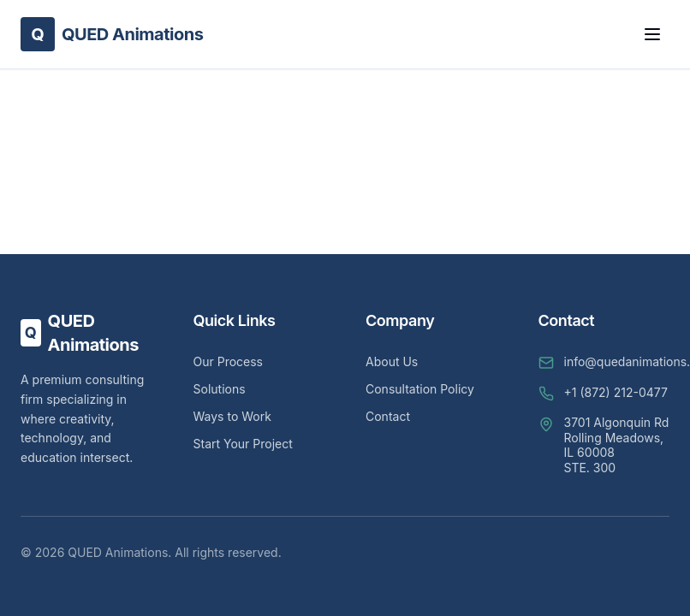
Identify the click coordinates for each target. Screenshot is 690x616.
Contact (388, 416)
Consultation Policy (420, 389)
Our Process (229, 361)
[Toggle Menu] (652, 34)
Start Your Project (243, 444)
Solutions (220, 389)
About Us (392, 361)
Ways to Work (232, 416)
